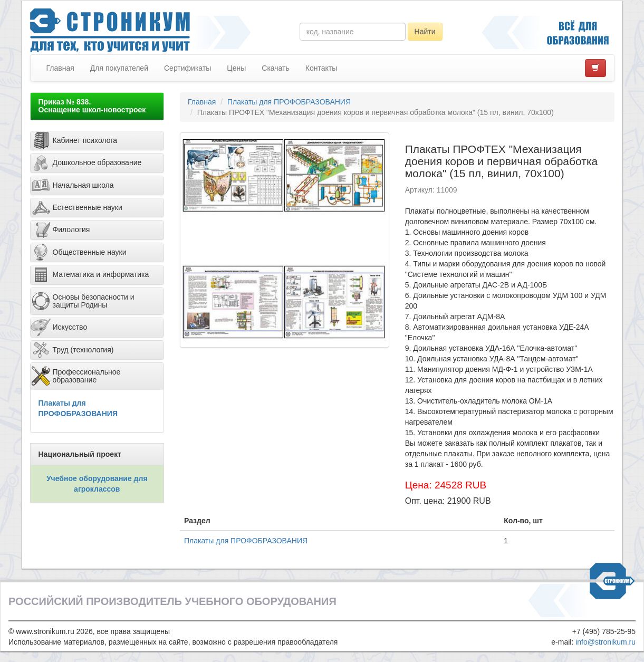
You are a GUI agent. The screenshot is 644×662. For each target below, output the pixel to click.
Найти (425, 32)
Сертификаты (188, 68)
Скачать (276, 68)
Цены (236, 68)
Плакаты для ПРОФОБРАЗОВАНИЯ (289, 102)
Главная (60, 68)
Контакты (321, 68)
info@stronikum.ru (605, 642)
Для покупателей (119, 68)
